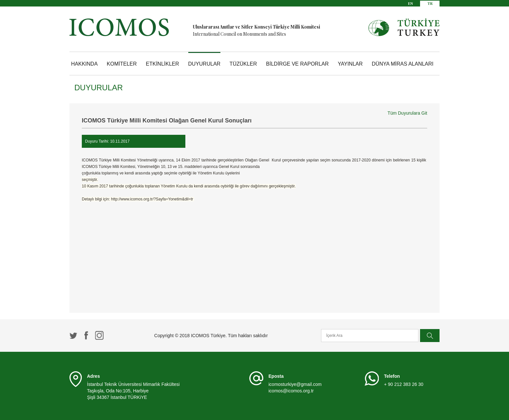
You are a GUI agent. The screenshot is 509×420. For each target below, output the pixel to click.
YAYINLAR (350, 64)
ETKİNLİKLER (162, 64)
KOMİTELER (122, 64)
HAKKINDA (84, 64)
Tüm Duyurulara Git (407, 113)
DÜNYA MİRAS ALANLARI (403, 64)
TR (430, 3)
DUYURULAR (205, 64)
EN (410, 3)
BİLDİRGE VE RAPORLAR (298, 64)
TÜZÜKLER (243, 64)
